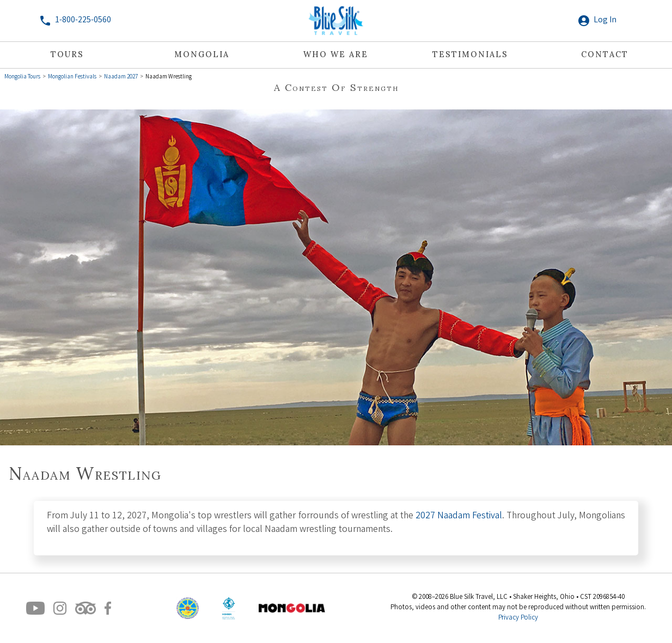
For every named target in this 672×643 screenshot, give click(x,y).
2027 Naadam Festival (459, 516)
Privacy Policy (518, 618)
